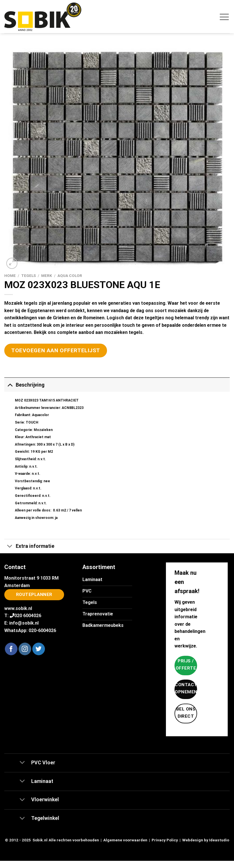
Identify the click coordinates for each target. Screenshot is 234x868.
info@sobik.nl (24, 623)
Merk (47, 275)
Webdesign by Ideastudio (206, 840)
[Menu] (224, 17)
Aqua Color (70, 275)
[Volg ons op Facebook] (11, 649)
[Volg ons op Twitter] (39, 649)
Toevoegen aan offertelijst (56, 350)
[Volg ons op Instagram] (25, 649)
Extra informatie (29, 547)
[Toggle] (10, 385)
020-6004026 (42, 630)
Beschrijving (24, 385)
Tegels (28, 275)
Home (10, 275)
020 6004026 (28, 616)
